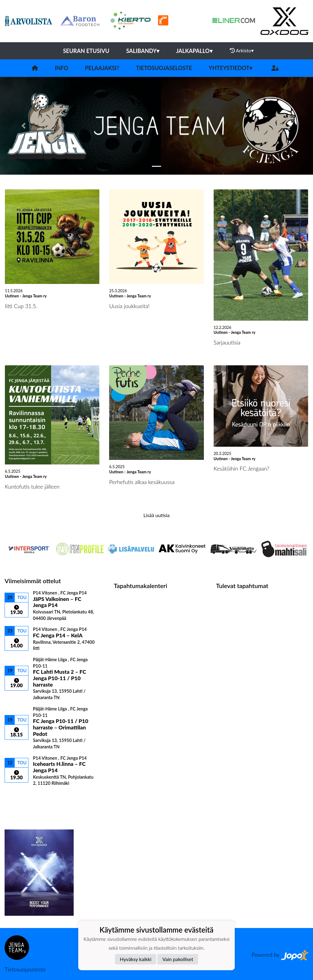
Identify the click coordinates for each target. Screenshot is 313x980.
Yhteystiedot (230, 68)
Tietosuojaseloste (164, 68)
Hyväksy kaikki (136, 959)
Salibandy (143, 51)
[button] (24, 126)
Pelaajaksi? (102, 68)
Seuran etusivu (86, 51)
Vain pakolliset (178, 959)
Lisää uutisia (156, 515)
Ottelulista (20, 797)
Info (61, 68)
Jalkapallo (194, 51)
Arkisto (242, 50)
